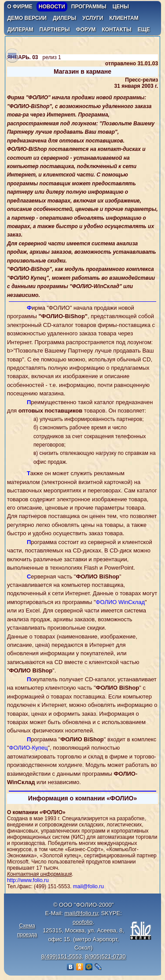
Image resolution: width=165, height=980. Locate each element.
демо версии (27, 18)
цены (121, 7)
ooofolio (83, 922)
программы (89, 7)
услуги (93, 18)
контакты (116, 30)
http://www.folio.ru (28, 880)
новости (52, 7)
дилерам (20, 30)
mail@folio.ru (88, 886)
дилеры (64, 18)
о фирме (20, 7)
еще (144, 30)
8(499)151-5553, (62, 956)
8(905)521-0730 (105, 956)
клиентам (124, 18)
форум (86, 30)
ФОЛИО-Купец (29, 748)
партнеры (55, 30)
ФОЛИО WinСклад (120, 602)
